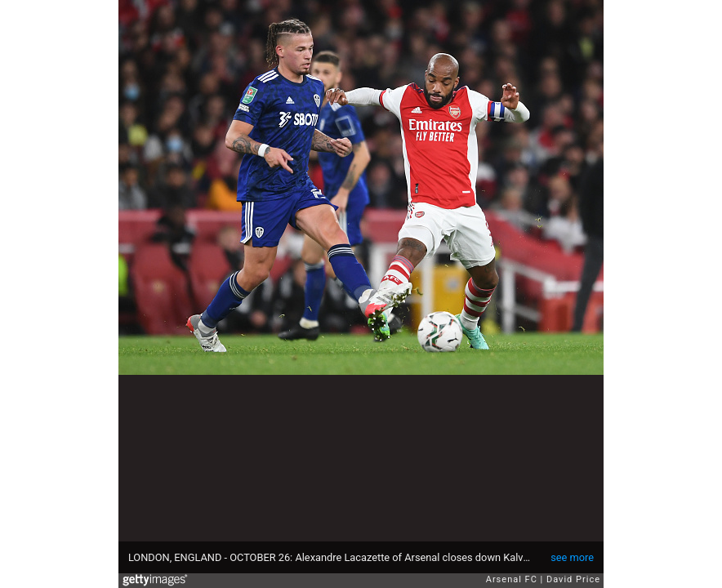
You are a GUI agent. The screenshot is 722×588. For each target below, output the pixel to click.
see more (572, 557)
